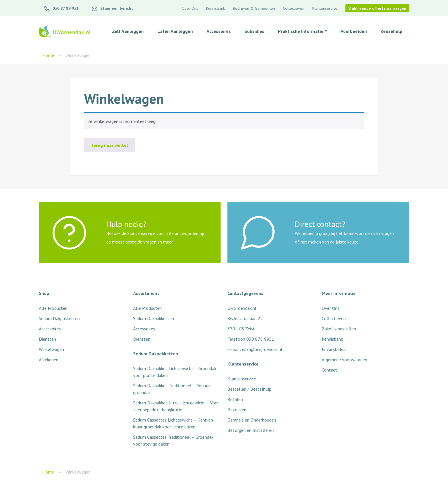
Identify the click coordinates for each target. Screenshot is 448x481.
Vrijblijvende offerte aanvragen (377, 8)
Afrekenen (49, 360)
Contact (329, 370)
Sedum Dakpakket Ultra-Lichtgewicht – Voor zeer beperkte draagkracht (176, 406)
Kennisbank (215, 8)
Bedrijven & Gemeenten (254, 8)
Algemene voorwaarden (344, 360)
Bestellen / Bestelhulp (249, 389)
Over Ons (190, 8)
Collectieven (294, 8)
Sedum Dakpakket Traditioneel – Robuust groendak (173, 389)
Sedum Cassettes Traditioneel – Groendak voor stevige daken (173, 440)
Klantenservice (325, 8)
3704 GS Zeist (241, 329)
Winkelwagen (51, 349)
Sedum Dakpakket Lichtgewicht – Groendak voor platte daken (175, 372)
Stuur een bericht (112, 8)
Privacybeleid (334, 349)
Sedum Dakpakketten (59, 318)
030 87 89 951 (61, 8)
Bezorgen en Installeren (251, 430)
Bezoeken (237, 410)
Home (48, 55)
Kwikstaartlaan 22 (245, 318)
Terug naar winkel (109, 145)
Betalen (235, 399)
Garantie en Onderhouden (252, 420)
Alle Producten (53, 308)
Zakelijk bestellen (339, 329)
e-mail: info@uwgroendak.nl (255, 349)
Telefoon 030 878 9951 (251, 339)
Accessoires (50, 329)
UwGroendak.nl (242, 308)
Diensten (47, 339)
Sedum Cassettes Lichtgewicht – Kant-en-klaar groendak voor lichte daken (174, 423)
